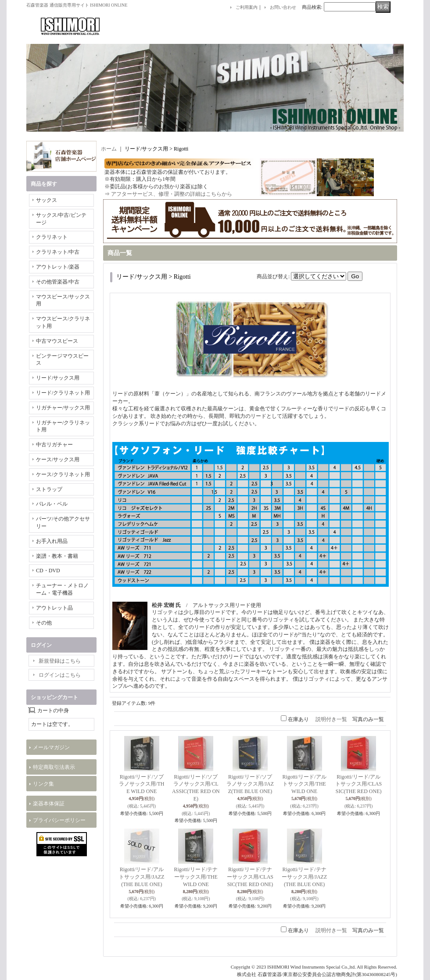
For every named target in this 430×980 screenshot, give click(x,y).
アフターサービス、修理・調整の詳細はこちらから (172, 194)
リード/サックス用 (58, 378)
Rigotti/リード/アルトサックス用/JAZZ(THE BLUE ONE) (142, 877)
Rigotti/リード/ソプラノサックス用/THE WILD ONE (142, 784)
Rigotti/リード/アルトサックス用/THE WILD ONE (305, 784)
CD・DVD (48, 571)
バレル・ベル (52, 504)
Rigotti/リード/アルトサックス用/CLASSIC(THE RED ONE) (358, 784)
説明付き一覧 (331, 719)
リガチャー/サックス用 (63, 408)
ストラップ (49, 489)
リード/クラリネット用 (63, 393)
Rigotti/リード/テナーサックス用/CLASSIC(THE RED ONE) (250, 877)
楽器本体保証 (49, 804)
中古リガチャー (54, 445)
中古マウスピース (57, 341)
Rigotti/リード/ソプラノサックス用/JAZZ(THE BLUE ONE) (250, 784)
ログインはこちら (60, 675)
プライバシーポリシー (59, 820)
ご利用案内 (247, 7)
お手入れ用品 (52, 541)
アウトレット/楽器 (58, 267)
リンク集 (43, 784)
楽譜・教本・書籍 (57, 556)
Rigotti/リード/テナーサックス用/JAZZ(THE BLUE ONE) (304, 877)
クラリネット (52, 237)
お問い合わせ (283, 7)
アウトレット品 (54, 608)
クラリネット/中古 (58, 252)
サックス (47, 200)
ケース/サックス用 (58, 459)
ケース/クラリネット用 (63, 474)
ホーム (109, 149)
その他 (44, 623)
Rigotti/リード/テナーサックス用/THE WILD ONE (196, 877)
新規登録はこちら (60, 661)
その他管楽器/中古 (58, 282)
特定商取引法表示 (54, 767)
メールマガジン (51, 747)
